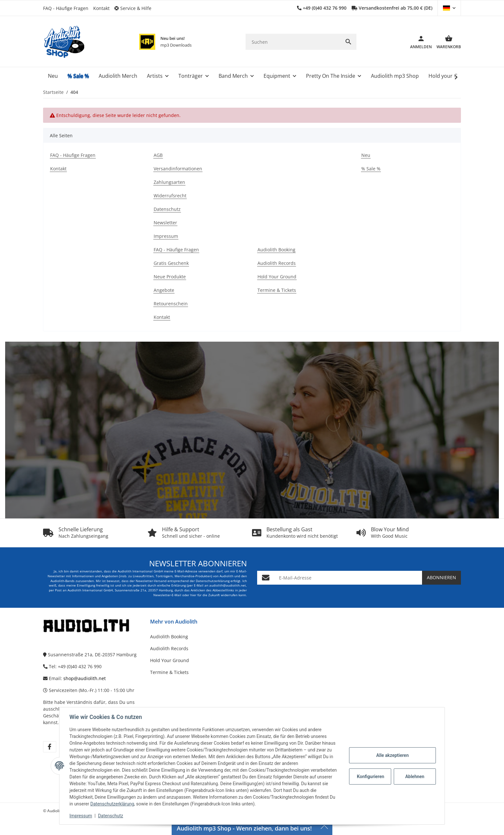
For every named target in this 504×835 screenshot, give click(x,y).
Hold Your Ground (170, 660)
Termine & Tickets (169, 672)
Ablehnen (414, 777)
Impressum (81, 816)
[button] (135, 8)
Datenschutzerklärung (113, 804)
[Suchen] (293, 42)
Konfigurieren (370, 777)
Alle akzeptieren (392, 755)
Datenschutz (111, 816)
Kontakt (101, 8)
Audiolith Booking (169, 637)
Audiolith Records (169, 648)
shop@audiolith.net (85, 678)
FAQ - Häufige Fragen (66, 8)
